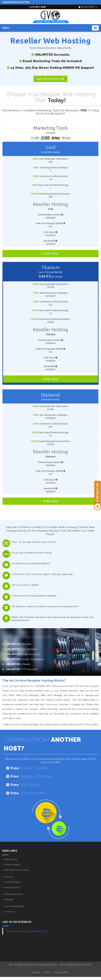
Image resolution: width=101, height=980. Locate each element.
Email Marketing (13, 882)
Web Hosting (11, 859)
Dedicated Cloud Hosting (17, 870)
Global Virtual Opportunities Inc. (27, 931)
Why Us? (9, 877)
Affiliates (9, 900)
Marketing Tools (12, 887)
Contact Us (10, 912)
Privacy (37, 972)
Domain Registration (16, 2)
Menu (6, 28)
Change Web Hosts (14, 894)
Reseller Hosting (13, 865)
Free (36, 159)
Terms (48, 972)
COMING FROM (42, 744)
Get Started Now (50, 79)
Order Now (51, 253)
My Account (88, 7)
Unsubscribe (61, 972)
